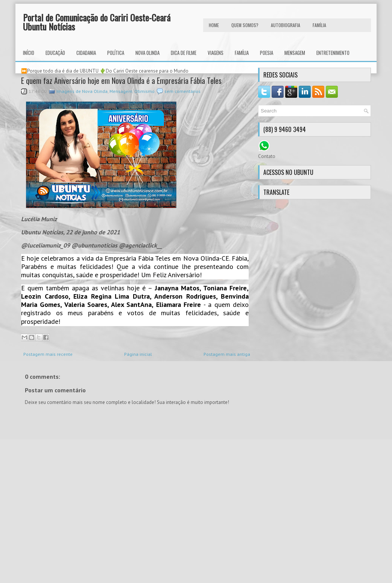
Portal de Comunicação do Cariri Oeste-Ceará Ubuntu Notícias (97, 22)
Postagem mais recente (48, 354)
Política (116, 53)
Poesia (267, 53)
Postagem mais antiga (227, 354)
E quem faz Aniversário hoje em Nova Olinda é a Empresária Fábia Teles (121, 80)
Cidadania (86, 53)
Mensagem (295, 53)
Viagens (216, 53)
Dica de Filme (184, 53)
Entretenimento (333, 53)
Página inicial (138, 354)
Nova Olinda (147, 53)
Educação (55, 53)
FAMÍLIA (319, 25)
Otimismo (144, 91)
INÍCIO (29, 53)
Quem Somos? (245, 25)
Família (242, 53)
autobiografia (286, 25)
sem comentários (182, 91)
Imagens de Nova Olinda (82, 91)
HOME (214, 25)
